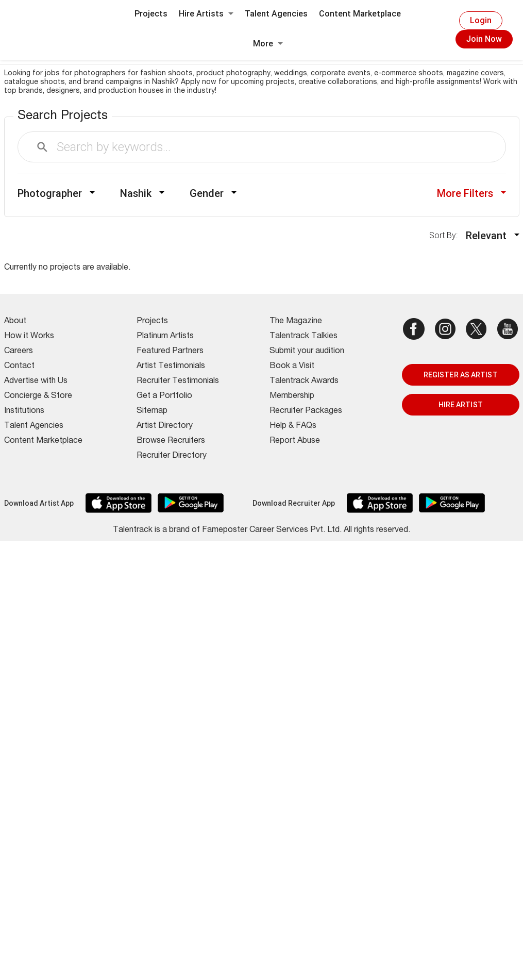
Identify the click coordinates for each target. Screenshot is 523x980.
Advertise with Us (36, 381)
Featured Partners (170, 352)
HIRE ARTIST (461, 405)
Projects (151, 14)
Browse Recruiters (171, 441)
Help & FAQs (293, 426)
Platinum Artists (165, 337)
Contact (19, 367)
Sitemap (152, 411)
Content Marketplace (360, 14)
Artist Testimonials (171, 367)
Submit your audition (307, 352)
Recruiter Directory (172, 456)
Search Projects (63, 117)
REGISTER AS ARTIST (461, 375)
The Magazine (296, 322)
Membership (292, 396)
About (15, 322)
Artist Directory (165, 426)
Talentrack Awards (304, 381)
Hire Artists (206, 14)
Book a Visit (292, 367)
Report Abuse (295, 441)
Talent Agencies (276, 14)
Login (481, 20)
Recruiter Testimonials (178, 381)
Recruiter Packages (306, 411)
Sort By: (446, 235)
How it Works (29, 337)
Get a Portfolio (164, 396)
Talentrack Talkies (303, 337)
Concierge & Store (38, 396)
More (268, 44)
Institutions (24, 411)
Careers (19, 352)
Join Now (484, 39)
